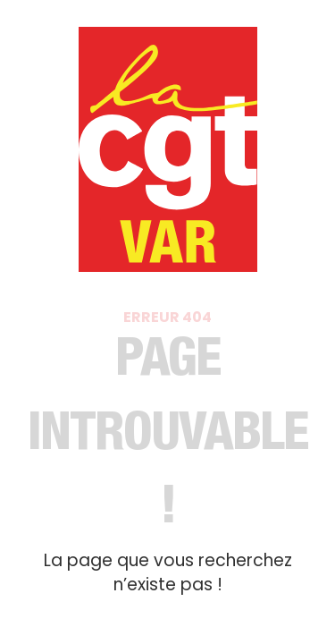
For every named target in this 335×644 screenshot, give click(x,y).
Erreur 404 (167, 317)
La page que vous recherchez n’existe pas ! (168, 572)
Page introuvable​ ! (167, 437)
